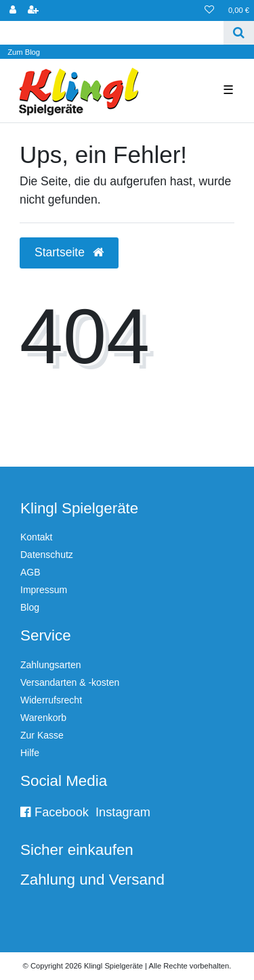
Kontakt (36, 537)
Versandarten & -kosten (70, 682)
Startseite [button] (69, 252)
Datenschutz (47, 555)
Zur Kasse (42, 735)
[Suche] (239, 33)
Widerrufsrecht (51, 700)
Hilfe (30, 753)
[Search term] (112, 33)
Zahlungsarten (51, 665)
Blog (30, 607)
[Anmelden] (13, 10)
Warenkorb (43, 718)
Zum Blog (24, 52)
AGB (30, 572)
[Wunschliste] (209, 10)
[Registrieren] (33, 10)
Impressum (44, 590)
